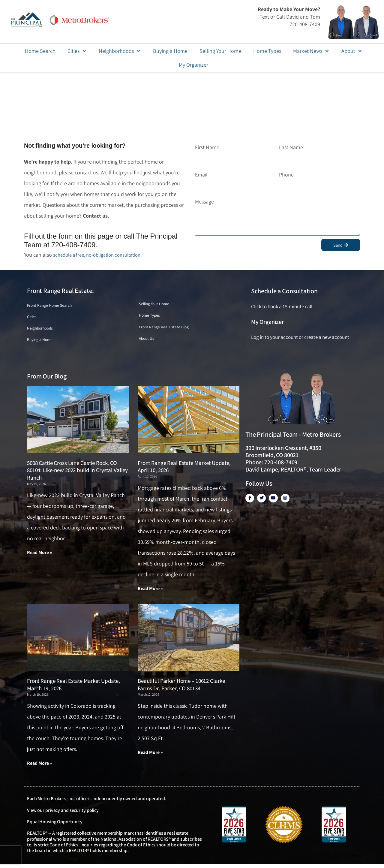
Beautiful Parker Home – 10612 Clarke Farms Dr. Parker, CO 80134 (181, 688)
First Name (207, 147)
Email (201, 175)
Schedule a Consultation (284, 291)
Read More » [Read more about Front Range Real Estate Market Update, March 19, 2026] (40, 767)
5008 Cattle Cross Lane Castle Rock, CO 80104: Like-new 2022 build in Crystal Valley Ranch (77, 473)
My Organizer (267, 322)
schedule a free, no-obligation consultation (102, 255)
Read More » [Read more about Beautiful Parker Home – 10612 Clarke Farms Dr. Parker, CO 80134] (150, 756)
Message (204, 202)
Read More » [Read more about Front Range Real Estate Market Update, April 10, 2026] (150, 592)
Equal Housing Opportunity (55, 826)
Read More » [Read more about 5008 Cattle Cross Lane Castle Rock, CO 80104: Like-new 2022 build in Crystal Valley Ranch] (40, 556)
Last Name (291, 147)
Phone (286, 175)
